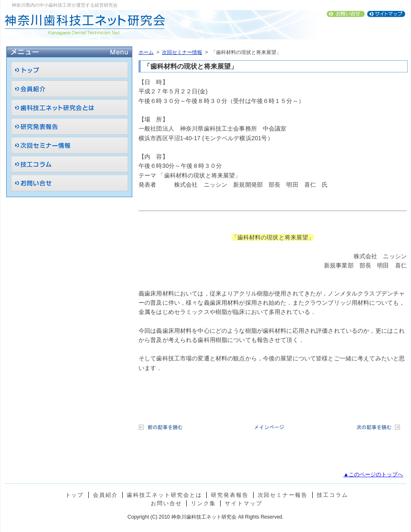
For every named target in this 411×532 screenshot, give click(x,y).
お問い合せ (166, 503)
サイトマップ (244, 503)
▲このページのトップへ (373, 474)
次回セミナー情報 (182, 52)
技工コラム (333, 495)
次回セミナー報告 (283, 495)
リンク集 (203, 503)
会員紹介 (105, 495)
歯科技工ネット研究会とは (164, 495)
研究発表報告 (230, 495)
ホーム (146, 52)
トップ (75, 495)
